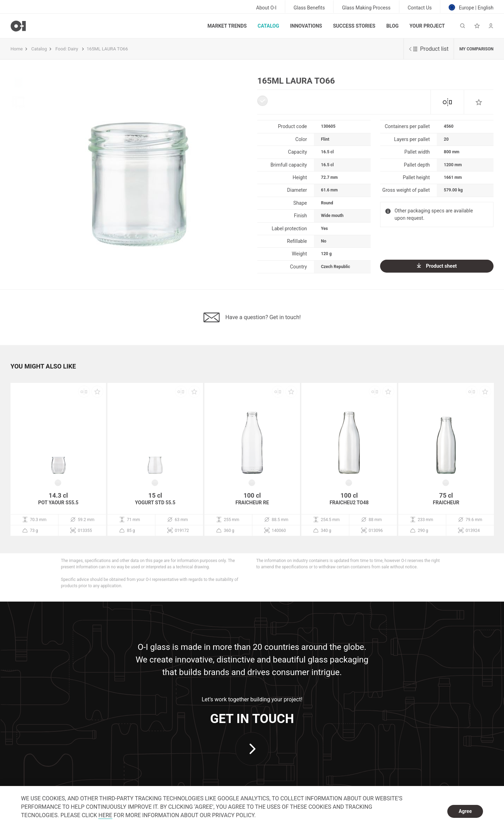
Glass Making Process (366, 8)
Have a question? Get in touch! (252, 317)
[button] (43, 370)
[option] (138, 169)
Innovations (306, 26)
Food (60, 49)
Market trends (227, 26)
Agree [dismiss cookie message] (465, 811)
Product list (429, 49)
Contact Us (420, 8)
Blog (393, 26)
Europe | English (471, 7)
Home (17, 49)
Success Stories (354, 26)
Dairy (73, 49)
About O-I (266, 8)
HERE (105, 815)
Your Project (427, 26)
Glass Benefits (309, 8)
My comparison (476, 49)
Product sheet (437, 266)
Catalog (268, 26)
